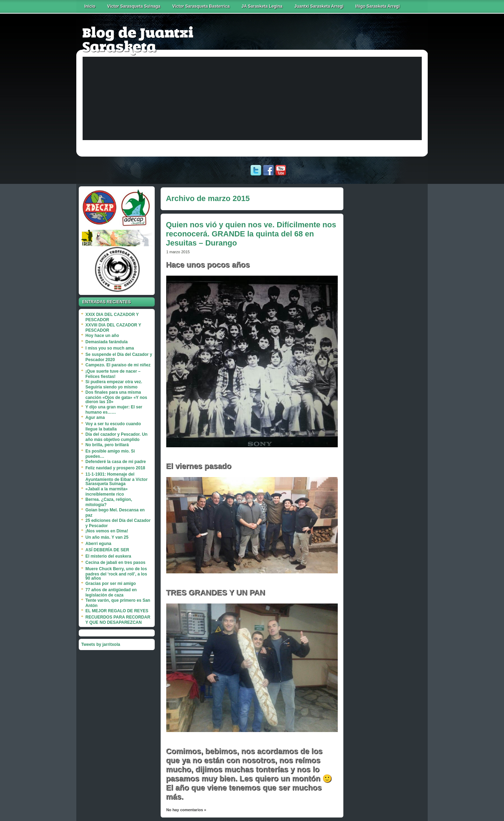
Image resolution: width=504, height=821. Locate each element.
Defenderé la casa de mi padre (116, 462)
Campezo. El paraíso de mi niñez (118, 365)
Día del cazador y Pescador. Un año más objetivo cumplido (116, 437)
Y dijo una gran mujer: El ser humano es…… (114, 410)
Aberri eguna (98, 544)
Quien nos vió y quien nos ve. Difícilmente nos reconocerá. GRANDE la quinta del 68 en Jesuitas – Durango (251, 234)
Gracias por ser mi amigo (111, 584)
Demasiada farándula (107, 342)
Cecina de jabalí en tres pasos (115, 563)
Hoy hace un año (102, 336)
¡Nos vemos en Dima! (107, 531)
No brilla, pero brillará (107, 445)
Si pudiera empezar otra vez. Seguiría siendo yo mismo (114, 384)
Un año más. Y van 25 (107, 537)
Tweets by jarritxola (101, 644)
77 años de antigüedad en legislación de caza (111, 592)
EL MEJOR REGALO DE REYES (117, 611)
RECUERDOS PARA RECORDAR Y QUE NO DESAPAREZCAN (118, 620)
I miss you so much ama (110, 348)
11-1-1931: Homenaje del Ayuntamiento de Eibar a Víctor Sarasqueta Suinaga (117, 479)
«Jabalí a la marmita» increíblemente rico (107, 492)
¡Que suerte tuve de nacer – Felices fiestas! (113, 374)
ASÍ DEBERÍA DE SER (107, 550)
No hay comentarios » (186, 810)
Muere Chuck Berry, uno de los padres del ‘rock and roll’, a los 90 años (116, 574)
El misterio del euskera (108, 556)
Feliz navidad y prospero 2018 (115, 468)
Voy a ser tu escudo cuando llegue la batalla (113, 426)
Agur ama (95, 418)
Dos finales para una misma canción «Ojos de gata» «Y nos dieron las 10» (116, 397)
